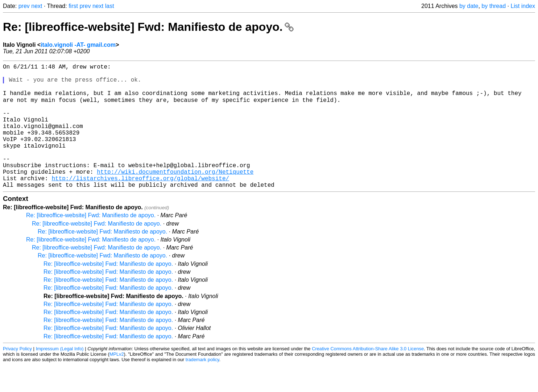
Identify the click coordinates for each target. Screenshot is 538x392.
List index (523, 6)
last (110, 6)
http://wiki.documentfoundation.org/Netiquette (175, 195)
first (73, 6)
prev (24, 6)
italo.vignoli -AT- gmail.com (78, 45)
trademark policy (202, 386)
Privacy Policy (17, 376)
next (37, 6)
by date (469, 6)
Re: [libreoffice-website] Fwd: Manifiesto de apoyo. (148, 27)
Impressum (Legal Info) (60, 376)
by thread (494, 6)
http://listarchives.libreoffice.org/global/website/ (140, 203)
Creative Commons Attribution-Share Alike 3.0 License (368, 376)
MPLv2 (117, 381)
